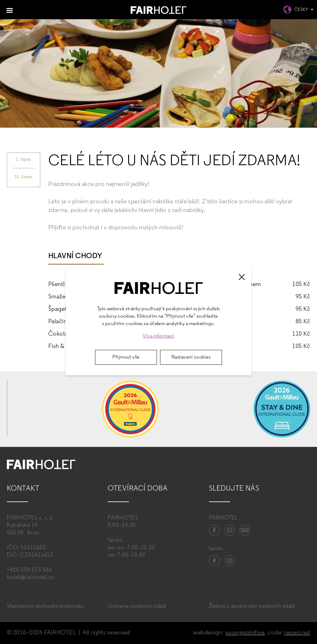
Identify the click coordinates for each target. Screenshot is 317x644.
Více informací (158, 336)
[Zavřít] (242, 277)
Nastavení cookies (191, 357)
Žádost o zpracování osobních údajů (252, 606)
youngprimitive (245, 633)
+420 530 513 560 (29, 570)
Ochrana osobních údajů (137, 606)
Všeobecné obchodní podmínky (45, 606)
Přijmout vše (126, 357)
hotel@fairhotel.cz (30, 578)
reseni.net (297, 633)
